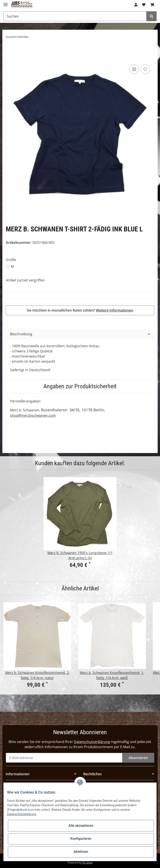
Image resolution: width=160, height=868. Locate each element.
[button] (136, 5)
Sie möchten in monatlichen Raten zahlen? (80, 310)
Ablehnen (81, 852)
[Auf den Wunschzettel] (145, 69)
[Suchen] (75, 16)
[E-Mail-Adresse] (64, 758)
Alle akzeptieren (81, 826)
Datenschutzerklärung (92, 742)
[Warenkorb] (152, 5)
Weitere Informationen (114, 310)
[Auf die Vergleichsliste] (134, 69)
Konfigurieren (81, 839)
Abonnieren (138, 758)
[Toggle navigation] (6, 3)
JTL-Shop (87, 863)
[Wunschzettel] (144, 5)
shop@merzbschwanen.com (33, 415)
